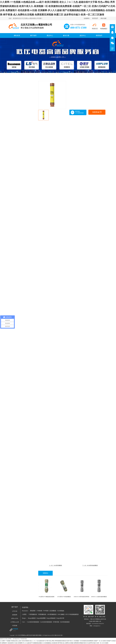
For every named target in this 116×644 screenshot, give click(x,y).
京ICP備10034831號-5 (57, 635)
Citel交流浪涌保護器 (46, 622)
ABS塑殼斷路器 (52, 614)
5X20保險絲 (61, 611)
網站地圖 (103, 18)
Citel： (24, 622)
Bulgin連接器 (32, 618)
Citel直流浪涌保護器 (33, 622)
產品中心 (50, 35)
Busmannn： (26, 611)
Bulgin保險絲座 (51, 618)
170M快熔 (39, 611)
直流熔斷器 (53, 611)
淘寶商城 (97, 112)
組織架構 (15, 615)
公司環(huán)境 (15, 622)
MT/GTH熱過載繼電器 (72, 614)
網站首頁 (17, 35)
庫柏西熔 (33, 611)
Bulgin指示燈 (60, 618)
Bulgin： (25, 618)
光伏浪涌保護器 (65, 622)
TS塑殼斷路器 (33, 614)
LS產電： (25, 614)
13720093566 (79, 113)
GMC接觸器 (61, 614)
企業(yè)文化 (15, 618)
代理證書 (15, 626)
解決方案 (66, 35)
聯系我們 (95, 18)
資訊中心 (83, 35)
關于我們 (33, 35)
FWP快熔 (46, 611)
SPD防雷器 (56, 622)
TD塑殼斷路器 (42, 614)
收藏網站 (87, 18)
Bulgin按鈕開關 (41, 618)
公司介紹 (15, 611)
